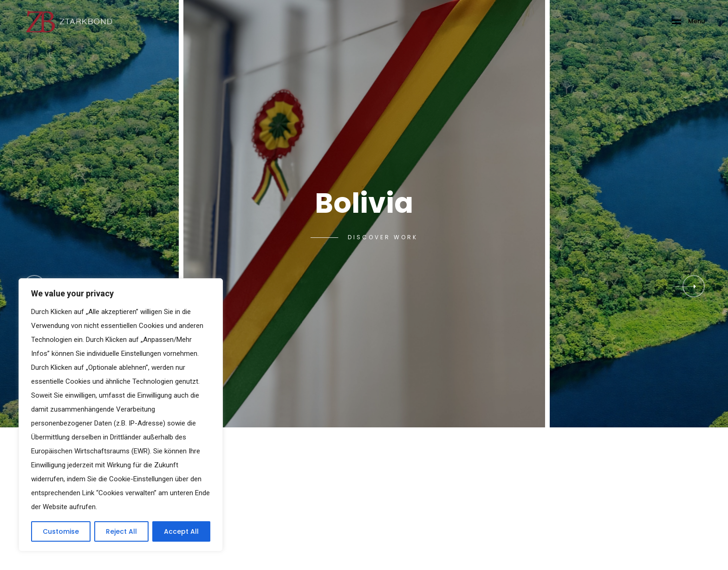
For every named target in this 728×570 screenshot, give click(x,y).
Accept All (181, 531)
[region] (121, 415)
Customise (61, 531)
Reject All (121, 531)
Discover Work (383, 237)
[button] (694, 286)
